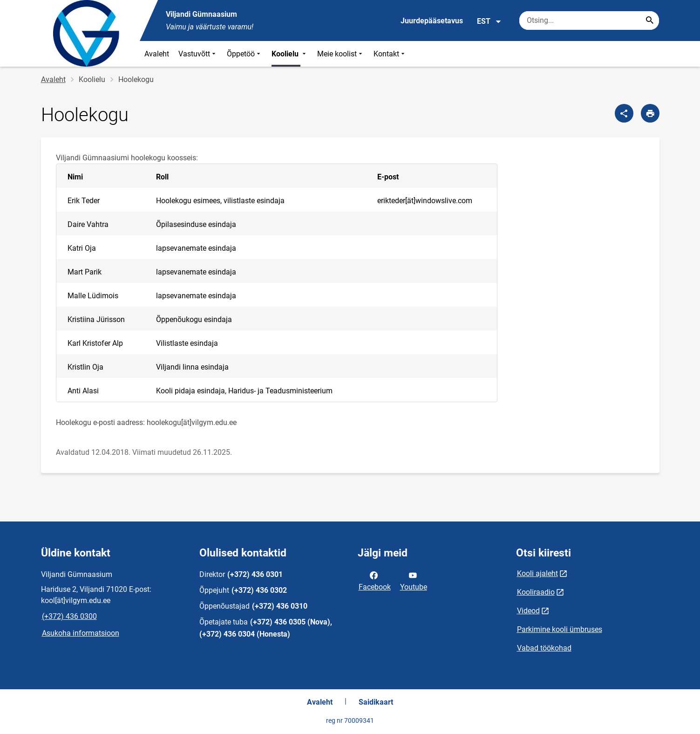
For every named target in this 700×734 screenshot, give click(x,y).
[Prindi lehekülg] (650, 113)
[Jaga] (624, 113)
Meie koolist (341, 54)
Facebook (375, 580)
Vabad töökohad (544, 648)
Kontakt (390, 54)
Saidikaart (376, 702)
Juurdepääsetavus (432, 21)
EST (489, 21)
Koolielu (290, 54)
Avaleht (157, 54)
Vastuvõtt (198, 54)
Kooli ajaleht (537, 573)
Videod (528, 611)
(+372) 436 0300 (69, 616)
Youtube (414, 580)
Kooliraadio (536, 592)
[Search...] (650, 21)
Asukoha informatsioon (81, 633)
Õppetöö (245, 54)
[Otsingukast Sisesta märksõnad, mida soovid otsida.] (589, 21)
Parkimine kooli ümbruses (560, 629)
